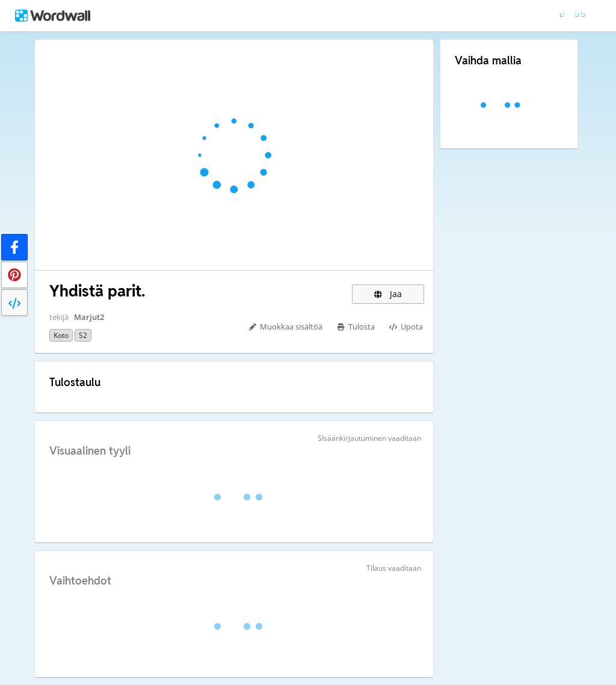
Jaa (388, 294)
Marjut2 (89, 317)
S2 (83, 335)
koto (61, 335)
